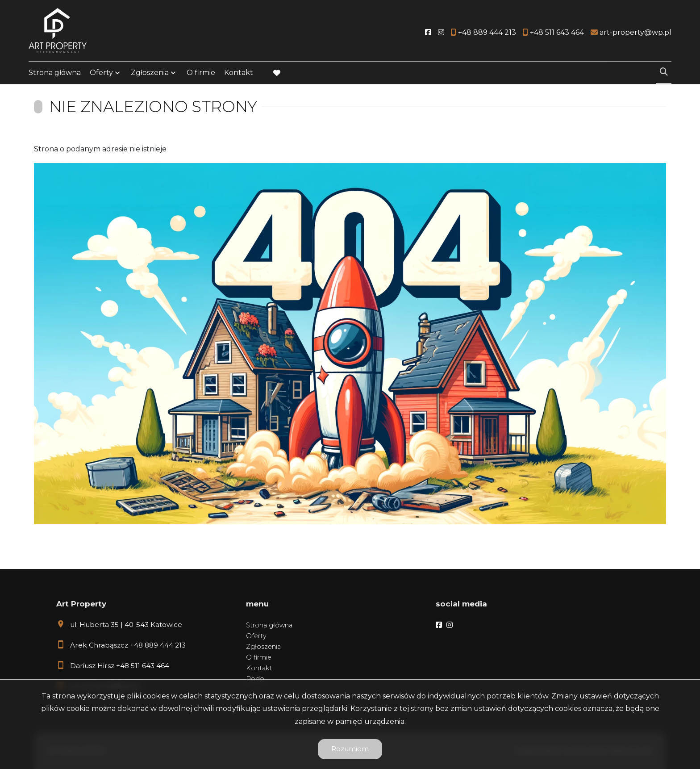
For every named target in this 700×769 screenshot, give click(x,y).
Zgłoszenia (150, 73)
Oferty (101, 73)
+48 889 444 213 (158, 645)
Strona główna (55, 73)
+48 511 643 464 (143, 666)
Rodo (255, 679)
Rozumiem (350, 749)
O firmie (201, 73)
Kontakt (239, 73)
